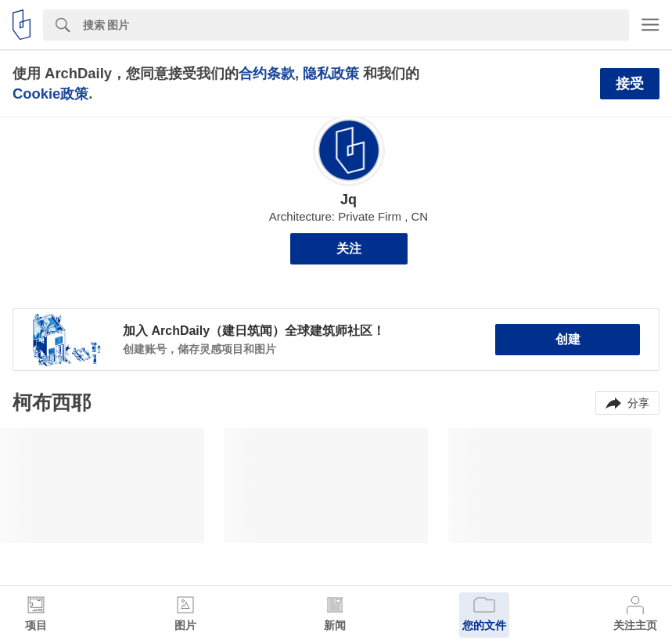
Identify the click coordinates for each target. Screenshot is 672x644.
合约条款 (267, 73)
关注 (349, 248)
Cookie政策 (50, 94)
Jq (349, 200)
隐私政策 (331, 73)
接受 (630, 84)
